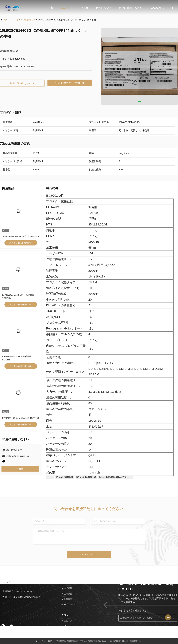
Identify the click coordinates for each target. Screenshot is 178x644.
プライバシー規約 (44, 641)
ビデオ (85, 8)
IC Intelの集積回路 (65, 477)
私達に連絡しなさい (131, 8)
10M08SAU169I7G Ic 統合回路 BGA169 (21, 236)
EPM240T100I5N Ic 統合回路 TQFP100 (21, 418)
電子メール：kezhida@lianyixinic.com (21, 597)
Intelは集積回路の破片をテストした (116, 477)
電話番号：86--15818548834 (17, 591)
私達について (104, 8)
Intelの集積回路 (28, 20)
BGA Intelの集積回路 (86, 477)
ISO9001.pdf (54, 196)
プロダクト (67, 8)
